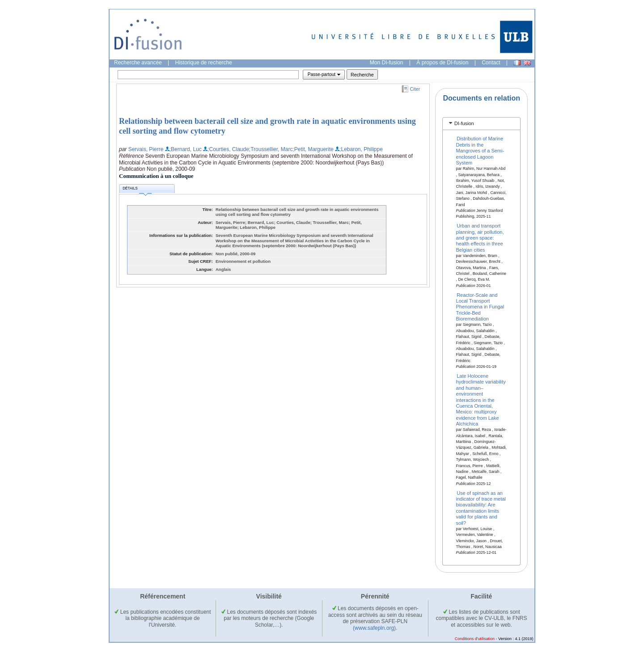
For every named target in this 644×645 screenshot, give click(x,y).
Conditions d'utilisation (475, 639)
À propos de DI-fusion (442, 63)
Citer (415, 89)
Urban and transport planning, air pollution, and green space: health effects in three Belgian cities (480, 238)
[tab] (481, 124)
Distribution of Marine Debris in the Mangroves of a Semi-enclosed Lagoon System (480, 151)
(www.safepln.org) (374, 628)
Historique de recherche (204, 63)
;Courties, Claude (228, 149)
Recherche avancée (138, 63)
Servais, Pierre (146, 149)
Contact (491, 63)
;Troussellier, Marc (271, 149)
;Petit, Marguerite (313, 149)
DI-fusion (464, 123)
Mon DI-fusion (387, 63)
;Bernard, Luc (186, 149)
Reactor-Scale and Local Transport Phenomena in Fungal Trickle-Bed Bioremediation (480, 307)
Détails (137, 190)
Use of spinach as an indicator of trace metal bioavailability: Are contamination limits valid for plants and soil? (481, 508)
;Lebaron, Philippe (361, 149)
